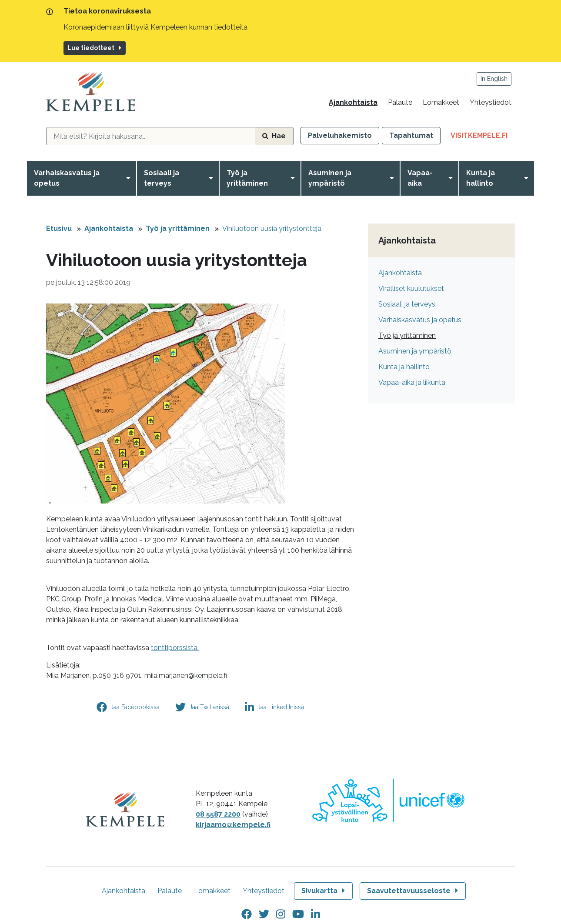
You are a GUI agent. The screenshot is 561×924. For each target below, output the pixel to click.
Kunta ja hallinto (481, 178)
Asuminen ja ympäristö (330, 178)
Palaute (400, 102)
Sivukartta (324, 891)
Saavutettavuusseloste (413, 891)
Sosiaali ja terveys (162, 178)
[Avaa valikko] (130, 178)
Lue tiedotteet (95, 48)
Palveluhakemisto (340, 135)
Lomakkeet (441, 102)
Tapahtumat (411, 135)
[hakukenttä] (151, 136)
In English (494, 79)
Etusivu (59, 228)
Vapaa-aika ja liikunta (412, 382)
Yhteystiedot (491, 102)
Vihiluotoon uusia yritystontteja (272, 228)
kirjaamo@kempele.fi (233, 825)
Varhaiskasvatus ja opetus (67, 178)
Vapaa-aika (420, 178)
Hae (274, 136)
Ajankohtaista (353, 102)
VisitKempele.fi (483, 137)
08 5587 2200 (218, 814)
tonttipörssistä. (175, 648)
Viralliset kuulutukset (411, 289)
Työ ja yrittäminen (247, 178)
